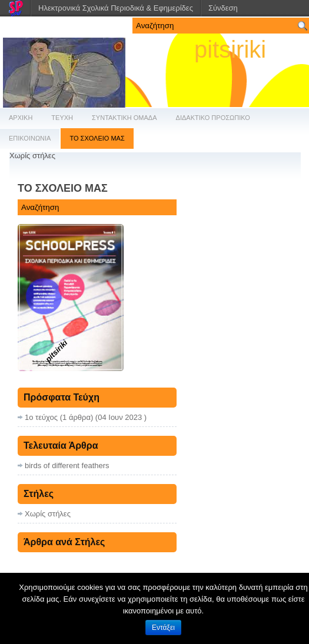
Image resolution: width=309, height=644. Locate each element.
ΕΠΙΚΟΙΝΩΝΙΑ (30, 138)
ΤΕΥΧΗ (62, 118)
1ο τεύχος (41, 417)
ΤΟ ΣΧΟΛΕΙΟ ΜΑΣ (97, 138)
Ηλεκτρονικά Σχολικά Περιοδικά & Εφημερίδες (116, 8)
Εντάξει (163, 628)
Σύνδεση (223, 8)
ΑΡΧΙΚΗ (21, 118)
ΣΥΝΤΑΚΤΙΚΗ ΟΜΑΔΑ (124, 118)
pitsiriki (230, 49)
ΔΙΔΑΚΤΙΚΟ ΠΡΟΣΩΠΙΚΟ (213, 118)
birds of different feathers (67, 466)
